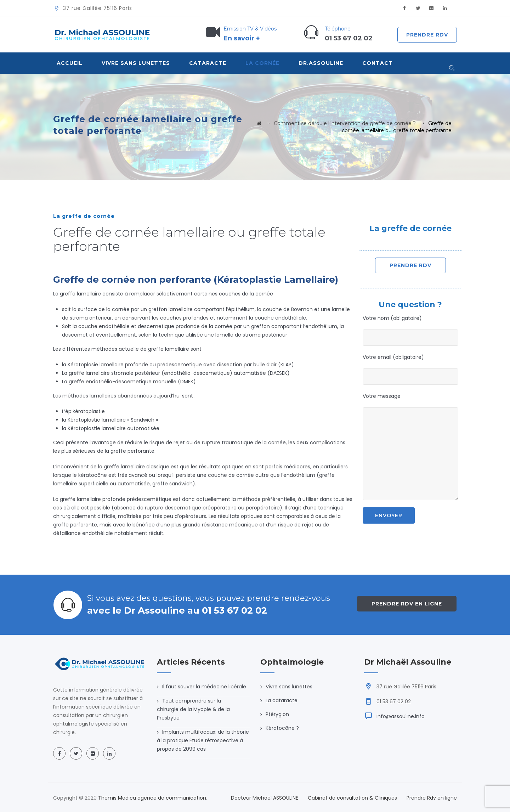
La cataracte (282, 700)
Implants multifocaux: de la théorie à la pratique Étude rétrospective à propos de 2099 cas (203, 740)
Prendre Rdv (427, 35)
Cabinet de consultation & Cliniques (352, 798)
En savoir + (242, 38)
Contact (378, 63)
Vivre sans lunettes (289, 687)
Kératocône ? (282, 728)
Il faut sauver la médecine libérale (204, 687)
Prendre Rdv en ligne (407, 604)
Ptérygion (277, 714)
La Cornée (262, 63)
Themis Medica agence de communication (152, 798)
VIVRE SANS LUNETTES (136, 63)
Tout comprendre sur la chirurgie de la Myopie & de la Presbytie (193, 709)
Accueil (70, 63)
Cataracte (208, 63)
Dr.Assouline (321, 63)
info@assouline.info (401, 716)
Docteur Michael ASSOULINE (265, 798)
